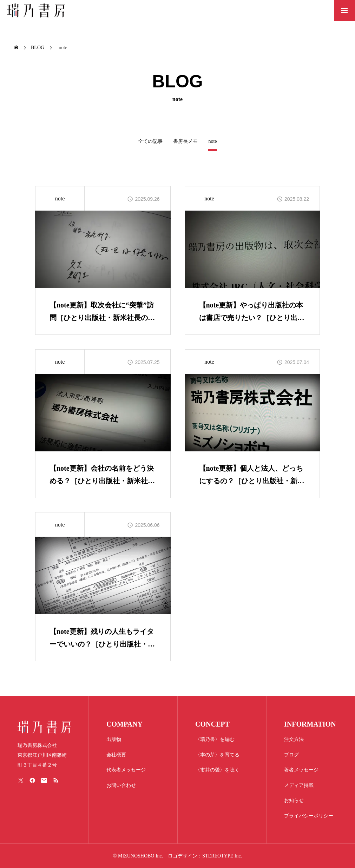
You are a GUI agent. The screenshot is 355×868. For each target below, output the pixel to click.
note (60, 198)
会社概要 (116, 755)
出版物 (114, 739)
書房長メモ (185, 141)
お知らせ (294, 800)
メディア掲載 (299, 785)
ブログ (291, 755)
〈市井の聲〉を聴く (217, 770)
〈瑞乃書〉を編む (215, 739)
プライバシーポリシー (309, 816)
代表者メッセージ (126, 770)
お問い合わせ (121, 785)
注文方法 (294, 739)
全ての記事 (150, 141)
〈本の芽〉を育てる (217, 755)
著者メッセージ (301, 770)
